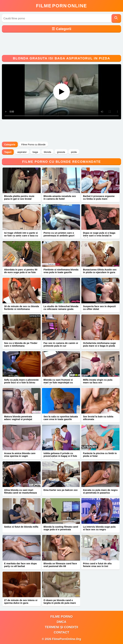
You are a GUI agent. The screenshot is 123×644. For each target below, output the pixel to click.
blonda (47, 152)
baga (35, 152)
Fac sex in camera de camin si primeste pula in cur (61, 344)
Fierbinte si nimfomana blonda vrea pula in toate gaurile (61, 271)
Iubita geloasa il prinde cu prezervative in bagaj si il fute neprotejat (60, 456)
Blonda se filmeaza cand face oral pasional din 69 (60, 565)
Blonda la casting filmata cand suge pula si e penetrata (61, 528)
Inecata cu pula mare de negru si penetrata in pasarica (100, 491)
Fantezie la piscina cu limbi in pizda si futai (100, 455)
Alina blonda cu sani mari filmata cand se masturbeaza (20, 491)
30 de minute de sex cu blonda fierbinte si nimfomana (22, 308)
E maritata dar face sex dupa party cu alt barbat (20, 565)
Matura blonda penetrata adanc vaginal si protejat (18, 418)
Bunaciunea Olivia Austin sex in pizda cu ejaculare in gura (100, 271)
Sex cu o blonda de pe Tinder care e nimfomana (21, 344)
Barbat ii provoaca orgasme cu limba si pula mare (99, 197)
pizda (74, 152)
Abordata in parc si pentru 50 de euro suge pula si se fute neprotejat (21, 272)
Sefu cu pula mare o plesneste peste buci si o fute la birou (21, 381)
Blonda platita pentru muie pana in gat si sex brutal (19, 197)
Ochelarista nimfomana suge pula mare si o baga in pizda (99, 344)
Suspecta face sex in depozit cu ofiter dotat (99, 308)
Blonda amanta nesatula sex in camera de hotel (60, 197)
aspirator (22, 152)
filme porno (62, 617)
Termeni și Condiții (61, 627)
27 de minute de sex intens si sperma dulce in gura (21, 602)
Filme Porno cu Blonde (33, 144)
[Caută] (116, 18)
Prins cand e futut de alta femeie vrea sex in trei (97, 565)
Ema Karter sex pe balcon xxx (61, 490)
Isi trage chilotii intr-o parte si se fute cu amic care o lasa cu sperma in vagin (21, 236)
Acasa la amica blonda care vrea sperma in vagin (20, 455)
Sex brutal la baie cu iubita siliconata (98, 418)
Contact (61, 632)
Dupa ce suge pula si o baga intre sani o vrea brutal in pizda (99, 236)
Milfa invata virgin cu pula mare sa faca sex (98, 381)
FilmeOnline (61, 6)
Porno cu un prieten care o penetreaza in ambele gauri (59, 234)
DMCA (61, 622)
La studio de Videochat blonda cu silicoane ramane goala (61, 308)
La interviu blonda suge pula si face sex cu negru (99, 528)
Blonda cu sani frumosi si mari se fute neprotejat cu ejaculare (58, 382)
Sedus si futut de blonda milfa (21, 527)
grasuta (61, 152)
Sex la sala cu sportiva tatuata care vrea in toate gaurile (61, 418)
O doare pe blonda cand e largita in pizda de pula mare (60, 602)
